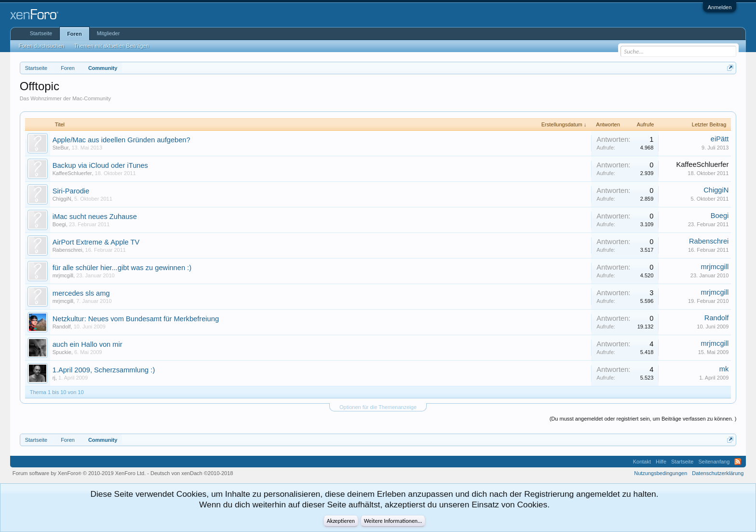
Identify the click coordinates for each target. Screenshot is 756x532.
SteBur (61, 148)
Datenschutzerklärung (718, 473)
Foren (74, 34)
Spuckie (62, 352)
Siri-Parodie (71, 191)
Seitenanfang (714, 462)
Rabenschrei (67, 250)
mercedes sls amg (81, 293)
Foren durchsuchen (42, 46)
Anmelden (720, 7)
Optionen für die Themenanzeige (378, 407)
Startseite (41, 33)
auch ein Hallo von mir (88, 344)
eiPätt (720, 139)
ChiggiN (62, 199)
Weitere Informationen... (393, 521)
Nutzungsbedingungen (661, 473)
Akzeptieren (341, 521)
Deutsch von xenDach (192, 473)
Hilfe (661, 462)
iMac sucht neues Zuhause (95, 217)
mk (724, 369)
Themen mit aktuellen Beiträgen (111, 46)
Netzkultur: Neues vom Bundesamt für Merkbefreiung (136, 319)
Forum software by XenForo (79, 473)
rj (54, 378)
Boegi (59, 224)
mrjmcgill (63, 275)
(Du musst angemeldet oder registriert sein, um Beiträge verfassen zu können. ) (643, 419)
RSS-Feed (738, 462)
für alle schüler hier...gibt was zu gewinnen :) (122, 268)
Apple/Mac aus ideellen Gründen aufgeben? (121, 140)
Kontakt (642, 462)
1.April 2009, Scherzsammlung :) (104, 370)
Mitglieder (108, 33)
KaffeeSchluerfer (72, 173)
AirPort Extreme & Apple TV (96, 242)
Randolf (62, 327)
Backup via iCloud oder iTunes (100, 165)
